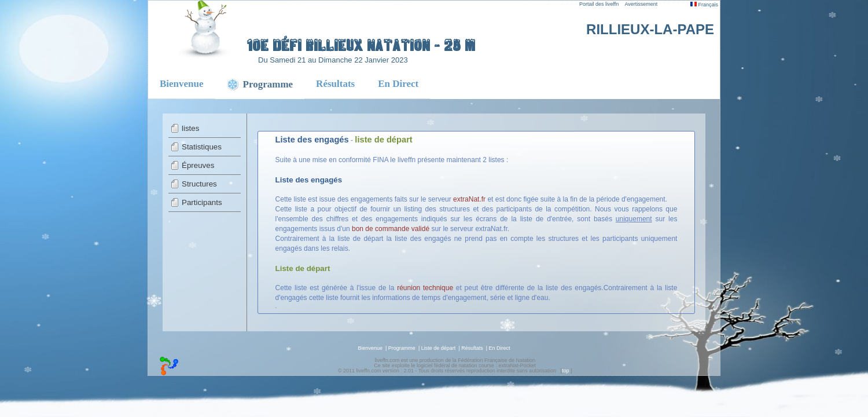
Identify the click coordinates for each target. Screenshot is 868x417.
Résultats (335, 84)
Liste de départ (439, 348)
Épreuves (198, 165)
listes (190, 128)
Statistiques (202, 147)
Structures (199, 184)
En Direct (398, 84)
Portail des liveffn (599, 4)
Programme (402, 348)
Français (704, 5)
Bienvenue (182, 84)
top (566, 371)
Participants (202, 202)
